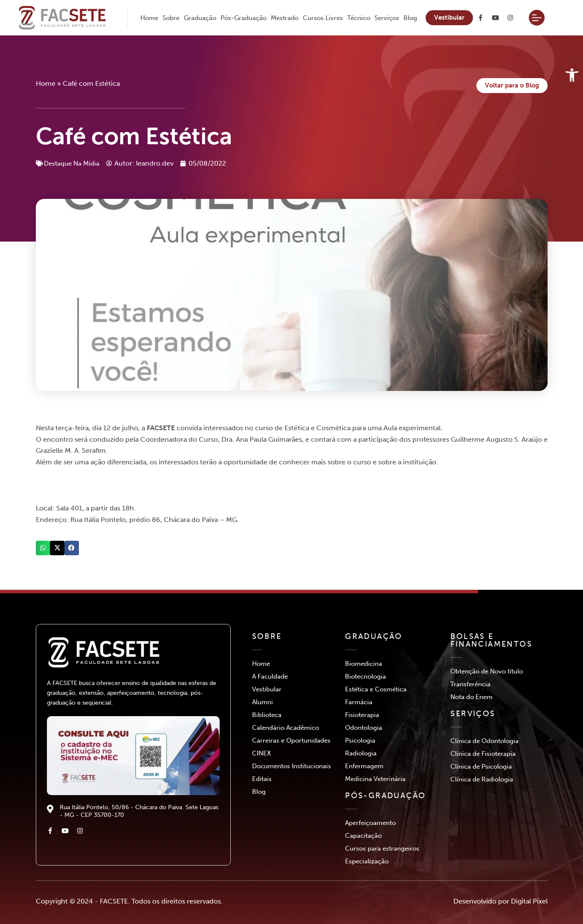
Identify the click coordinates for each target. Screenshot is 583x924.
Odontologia (364, 728)
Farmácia (359, 702)
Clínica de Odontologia (484, 741)
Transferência (470, 684)
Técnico (359, 18)
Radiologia (361, 753)
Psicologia (360, 740)
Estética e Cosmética (376, 689)
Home (149, 18)
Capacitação (363, 836)
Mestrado (285, 18)
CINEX (261, 753)
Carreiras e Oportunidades (291, 740)
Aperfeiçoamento (370, 823)
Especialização (367, 861)
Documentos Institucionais (291, 766)
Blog (410, 18)
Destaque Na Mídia (74, 164)
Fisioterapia (362, 715)
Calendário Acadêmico (286, 728)
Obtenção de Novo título (487, 671)
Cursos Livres (323, 18)
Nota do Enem (471, 697)
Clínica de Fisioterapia (483, 754)
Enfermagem (364, 766)
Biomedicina (364, 664)
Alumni (262, 702)
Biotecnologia (365, 676)
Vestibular (267, 689)
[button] (43, 548)
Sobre (171, 18)
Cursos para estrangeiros (382, 848)
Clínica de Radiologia (482, 779)
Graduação (200, 18)
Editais (262, 779)
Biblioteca (267, 715)
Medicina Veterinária (375, 779)
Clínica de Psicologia (481, 767)
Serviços (387, 18)
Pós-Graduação (244, 18)
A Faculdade (270, 676)
